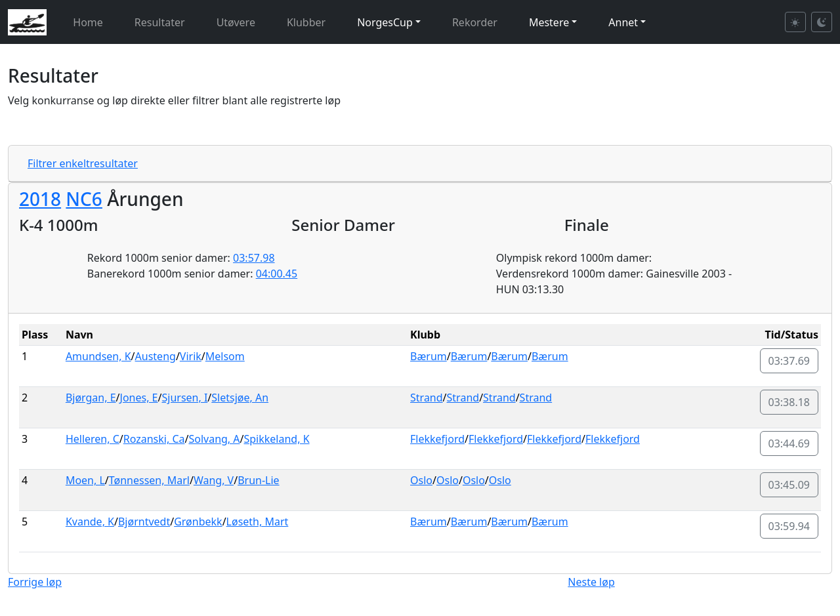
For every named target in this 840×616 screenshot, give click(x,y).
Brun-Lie (258, 480)
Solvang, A (214, 439)
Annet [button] (623, 22)
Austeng (156, 356)
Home (88, 22)
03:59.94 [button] (789, 526)
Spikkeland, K (277, 439)
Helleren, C (93, 439)
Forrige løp (35, 582)
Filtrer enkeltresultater (83, 163)
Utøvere (236, 22)
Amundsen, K (98, 356)
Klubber (306, 22)
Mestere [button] (549, 22)
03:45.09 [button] (789, 485)
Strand (427, 398)
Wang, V (214, 480)
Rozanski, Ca (154, 439)
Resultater (160, 22)
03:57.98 (254, 258)
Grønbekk (198, 522)
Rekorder (475, 22)
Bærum (429, 356)
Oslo (421, 480)
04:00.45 (277, 274)
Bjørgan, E (91, 398)
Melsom (225, 356)
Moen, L (85, 480)
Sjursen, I (184, 398)
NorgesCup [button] (385, 22)
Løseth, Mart (258, 522)
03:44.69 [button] (789, 443)
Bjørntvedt (144, 522)
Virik (191, 356)
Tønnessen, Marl (149, 480)
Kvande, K (90, 522)
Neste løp (591, 582)
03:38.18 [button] (789, 402)
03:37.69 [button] (789, 361)
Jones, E (139, 398)
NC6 (84, 199)
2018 (40, 199)
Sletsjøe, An (240, 398)
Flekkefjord (437, 439)
